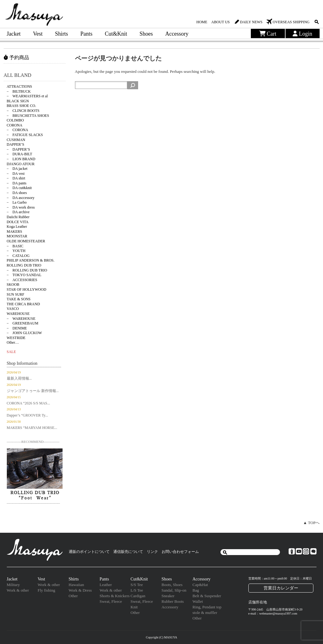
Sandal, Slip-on (174, 590)
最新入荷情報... (19, 378)
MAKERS (15, 232)
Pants (87, 34)
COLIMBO (15, 120)
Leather (106, 585)
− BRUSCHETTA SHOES (28, 116)
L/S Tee (137, 590)
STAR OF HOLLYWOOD (27, 289)
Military (13, 585)
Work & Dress (80, 590)
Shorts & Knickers (115, 596)
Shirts (61, 34)
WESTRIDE (16, 338)
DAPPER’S (16, 144)
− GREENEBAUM (23, 323)
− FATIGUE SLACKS (25, 135)
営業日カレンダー (281, 588)
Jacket (14, 34)
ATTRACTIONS (20, 86)
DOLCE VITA (18, 222)
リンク (152, 552)
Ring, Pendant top (207, 607)
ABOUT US (220, 22)
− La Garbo (17, 202)
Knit (134, 607)
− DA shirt (16, 178)
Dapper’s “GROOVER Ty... (28, 415)
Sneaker (168, 596)
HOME (202, 22)
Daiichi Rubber (18, 217)
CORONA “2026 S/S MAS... (28, 403)
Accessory (177, 34)
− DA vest (16, 174)
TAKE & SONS (19, 299)
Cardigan (138, 596)
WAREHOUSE (18, 314)
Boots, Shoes (172, 585)
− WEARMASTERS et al (27, 96)
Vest (38, 34)
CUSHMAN (16, 140)
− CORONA (17, 130)
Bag (196, 590)
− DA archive (18, 212)
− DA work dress (21, 207)
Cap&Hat (200, 585)
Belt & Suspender (207, 596)
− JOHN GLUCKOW (24, 333)
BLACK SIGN (18, 101)
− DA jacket (17, 169)
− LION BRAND (21, 159)
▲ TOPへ (311, 523)
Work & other (18, 590)
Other (73, 596)
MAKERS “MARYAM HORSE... (32, 428)
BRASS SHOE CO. (22, 106)
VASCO (13, 309)
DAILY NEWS (251, 22)
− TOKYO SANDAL (24, 275)
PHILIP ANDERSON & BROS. (31, 260)
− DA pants (17, 183)
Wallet (198, 601)
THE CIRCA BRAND (23, 304)
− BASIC (15, 246)
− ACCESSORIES (22, 280)
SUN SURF (16, 294)
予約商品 (16, 57)
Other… (13, 342)
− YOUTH (16, 251)
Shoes (146, 34)
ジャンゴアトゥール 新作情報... (33, 391)
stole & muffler (205, 613)
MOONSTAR (17, 236)
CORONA (15, 125)
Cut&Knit (116, 34)
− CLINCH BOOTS (23, 111)
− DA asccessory (21, 198)
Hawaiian (76, 585)
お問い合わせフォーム (180, 552)
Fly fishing (47, 590)
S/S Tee (137, 585)
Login (303, 34)
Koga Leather (17, 227)
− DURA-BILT (20, 154)
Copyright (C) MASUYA (161, 637)
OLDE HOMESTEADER (26, 241)
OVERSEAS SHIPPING (291, 22)
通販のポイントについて (89, 552)
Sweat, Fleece (111, 601)
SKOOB (13, 285)
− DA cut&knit (19, 188)
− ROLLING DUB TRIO (27, 270)
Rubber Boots (173, 601)
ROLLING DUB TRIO (24, 265)
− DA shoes (17, 193)
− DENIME (17, 328)
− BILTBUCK (19, 91)
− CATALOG (18, 256)
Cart (268, 34)
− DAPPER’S (18, 149)
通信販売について (128, 552)
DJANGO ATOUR (21, 164)
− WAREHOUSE (21, 319)
